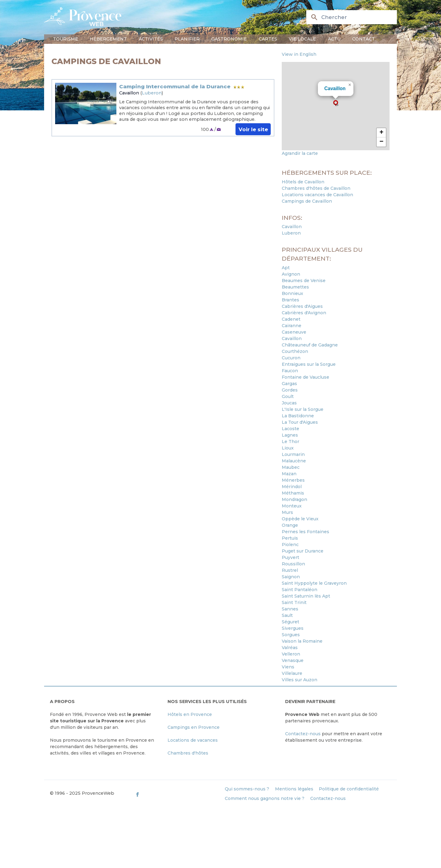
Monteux (292, 506)
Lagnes (290, 435)
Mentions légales (294, 789)
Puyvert (290, 557)
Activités (151, 39)
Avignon (291, 274)
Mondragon (294, 499)
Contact (364, 39)
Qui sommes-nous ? (247, 789)
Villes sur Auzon (300, 680)
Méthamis (293, 493)
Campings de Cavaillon (307, 201)
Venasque (293, 660)
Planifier (187, 39)
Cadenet (291, 319)
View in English (299, 54)
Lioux (288, 448)
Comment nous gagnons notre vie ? (265, 798)
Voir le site (253, 129)
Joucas (289, 403)
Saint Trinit (294, 602)
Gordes (290, 390)
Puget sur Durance (303, 551)
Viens (288, 667)
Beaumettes (295, 287)
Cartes (268, 39)
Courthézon (295, 351)
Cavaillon (129, 93)
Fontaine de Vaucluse (305, 377)
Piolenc (290, 545)
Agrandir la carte (300, 153)
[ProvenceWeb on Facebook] (177, 795)
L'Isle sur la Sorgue (303, 409)
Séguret (290, 622)
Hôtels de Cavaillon (303, 182)
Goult (288, 396)
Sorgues (291, 635)
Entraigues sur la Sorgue (309, 364)
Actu (334, 39)
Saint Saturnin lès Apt (306, 596)
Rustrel (290, 570)
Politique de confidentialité (349, 789)
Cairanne (292, 326)
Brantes (290, 300)
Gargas (289, 384)
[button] (336, 103)
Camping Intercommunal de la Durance (175, 86)
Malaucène (294, 461)
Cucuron (291, 358)
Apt (286, 268)
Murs (287, 512)
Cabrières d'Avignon (304, 313)
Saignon (291, 577)
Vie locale (302, 39)
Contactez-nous (303, 734)
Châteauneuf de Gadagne (310, 345)
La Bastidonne (298, 416)
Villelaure (292, 673)
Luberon (152, 93)
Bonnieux (292, 293)
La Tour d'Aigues (300, 422)
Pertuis (290, 538)
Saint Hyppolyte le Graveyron (314, 583)
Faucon (290, 371)
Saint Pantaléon (300, 590)
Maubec (291, 467)
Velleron (291, 654)
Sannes (290, 609)
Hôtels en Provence (190, 714)
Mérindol (292, 487)
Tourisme (66, 39)
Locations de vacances (193, 740)
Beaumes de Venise (304, 281)
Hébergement (108, 39)
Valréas (290, 648)
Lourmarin (293, 454)
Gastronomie (229, 39)
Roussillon (293, 564)
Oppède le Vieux (300, 519)
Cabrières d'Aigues (302, 306)
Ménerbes (293, 480)
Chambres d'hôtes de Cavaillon (316, 188)
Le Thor (290, 442)
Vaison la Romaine (302, 641)
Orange (290, 525)
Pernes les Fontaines (305, 532)
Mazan (289, 474)
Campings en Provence (194, 727)
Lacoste (290, 429)
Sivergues (293, 628)
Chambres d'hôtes (188, 753)
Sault (287, 615)
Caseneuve (294, 332)
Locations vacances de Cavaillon (317, 195)
